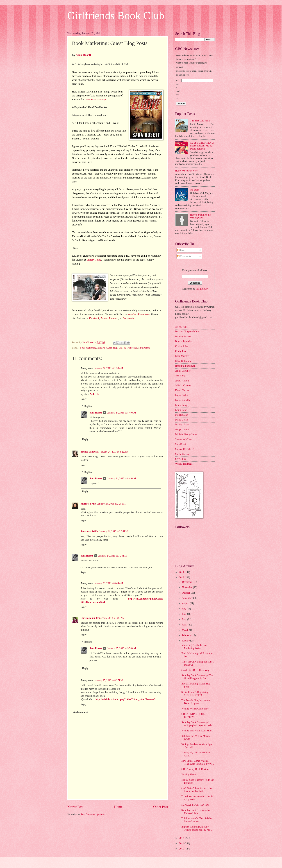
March (186, 630)
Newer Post (75, 807)
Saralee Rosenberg (184, 449)
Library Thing (94, 260)
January (186, 641)
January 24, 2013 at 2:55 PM (113, 531)
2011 (182, 843)
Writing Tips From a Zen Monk (197, 731)
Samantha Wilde (89, 531)
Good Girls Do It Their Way (195, 670)
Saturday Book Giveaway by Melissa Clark (196, 812)
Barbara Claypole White (187, 332)
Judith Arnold (182, 381)
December (187, 582)
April (185, 625)
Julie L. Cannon (183, 386)
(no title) (194, 190)
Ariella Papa (181, 327)
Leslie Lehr (181, 410)
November (188, 587)
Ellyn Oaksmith (183, 361)
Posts (181, 250)
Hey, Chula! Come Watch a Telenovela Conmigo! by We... (198, 762)
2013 (182, 577)
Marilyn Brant (88, 504)
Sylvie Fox (181, 459)
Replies (88, 406)
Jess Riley (180, 376)
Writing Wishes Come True (195, 709)
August (186, 603)
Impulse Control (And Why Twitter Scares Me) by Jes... (196, 828)
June (185, 614)
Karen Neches (182, 390)
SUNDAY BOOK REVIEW (195, 805)
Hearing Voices (189, 775)
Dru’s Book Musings (95, 100)
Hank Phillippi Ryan (185, 366)
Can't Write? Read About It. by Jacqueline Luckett (197, 790)
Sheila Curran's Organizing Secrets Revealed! (195, 694)
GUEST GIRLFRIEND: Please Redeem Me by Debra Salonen (202, 146)
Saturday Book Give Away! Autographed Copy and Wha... (198, 724)
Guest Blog (112, 348)
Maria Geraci (182, 420)
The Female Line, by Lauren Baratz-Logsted (195, 702)
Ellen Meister (182, 356)
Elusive (101, 348)
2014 (182, 572)
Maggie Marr (182, 415)
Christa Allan (88, 618)
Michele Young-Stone (186, 434)
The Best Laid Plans (200, 121)
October (186, 593)
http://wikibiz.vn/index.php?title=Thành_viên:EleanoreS (125, 699)
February (187, 635)
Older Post (161, 807)
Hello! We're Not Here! (187, 171)
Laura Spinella (182, 400)
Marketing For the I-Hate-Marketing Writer (194, 647)
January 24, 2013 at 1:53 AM (109, 368)
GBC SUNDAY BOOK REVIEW (193, 716)
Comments (184, 256)
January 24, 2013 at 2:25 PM (111, 504)
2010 (182, 849)
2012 (182, 838)
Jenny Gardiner (183, 371)
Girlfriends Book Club (116, 15)
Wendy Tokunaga (184, 464)
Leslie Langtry (182, 405)
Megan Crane (182, 430)
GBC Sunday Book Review (195, 769)
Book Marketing (88, 348)
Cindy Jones (181, 351)
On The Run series (128, 348)
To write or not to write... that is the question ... (197, 798)
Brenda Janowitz (90, 452)
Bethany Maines (183, 337)
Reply (84, 399)
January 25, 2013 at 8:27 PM (109, 680)
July (184, 609)
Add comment (81, 712)
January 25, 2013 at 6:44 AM (109, 583)
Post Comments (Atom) (93, 814)
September (188, 598)
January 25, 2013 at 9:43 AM (110, 618)
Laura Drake (181, 395)
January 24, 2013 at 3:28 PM (113, 556)
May (185, 619)
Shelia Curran (182, 454)
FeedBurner (202, 289)
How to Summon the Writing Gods (200, 216)
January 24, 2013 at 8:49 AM (121, 413)
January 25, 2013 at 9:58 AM (121, 648)
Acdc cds (94, 394)
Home (118, 807)
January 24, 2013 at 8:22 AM (114, 452)
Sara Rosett (83, 55)
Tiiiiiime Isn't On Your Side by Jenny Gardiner (197, 820)
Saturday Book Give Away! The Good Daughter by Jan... (197, 677)
